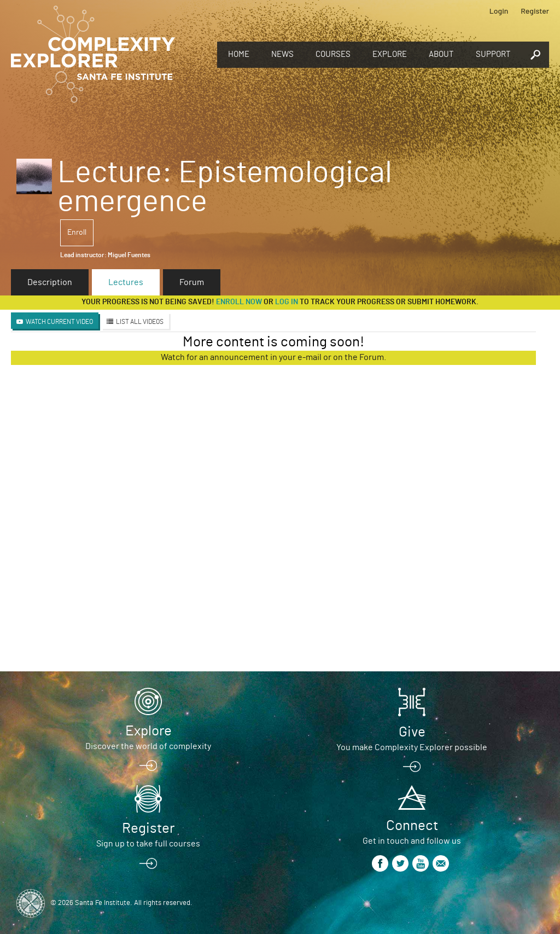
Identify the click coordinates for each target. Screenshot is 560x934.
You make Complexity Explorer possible (412, 747)
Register (535, 11)
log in (287, 302)
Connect (412, 826)
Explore (390, 54)
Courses (333, 54)
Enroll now (239, 302)
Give (412, 732)
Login (499, 11)
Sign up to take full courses (148, 844)
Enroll (77, 233)
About (441, 54)
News (282, 54)
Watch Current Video (59, 322)
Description (50, 282)
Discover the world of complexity (148, 746)
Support (493, 54)
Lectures (126, 282)
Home (239, 54)
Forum (192, 282)
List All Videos (140, 322)
